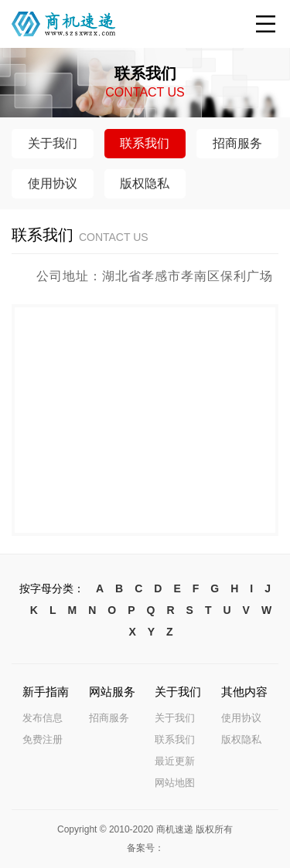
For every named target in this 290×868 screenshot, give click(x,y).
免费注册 (43, 739)
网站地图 (175, 783)
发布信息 (43, 718)
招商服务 (109, 718)
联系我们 (175, 739)
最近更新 (175, 761)
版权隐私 (241, 739)
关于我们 (175, 718)
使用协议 (241, 718)
